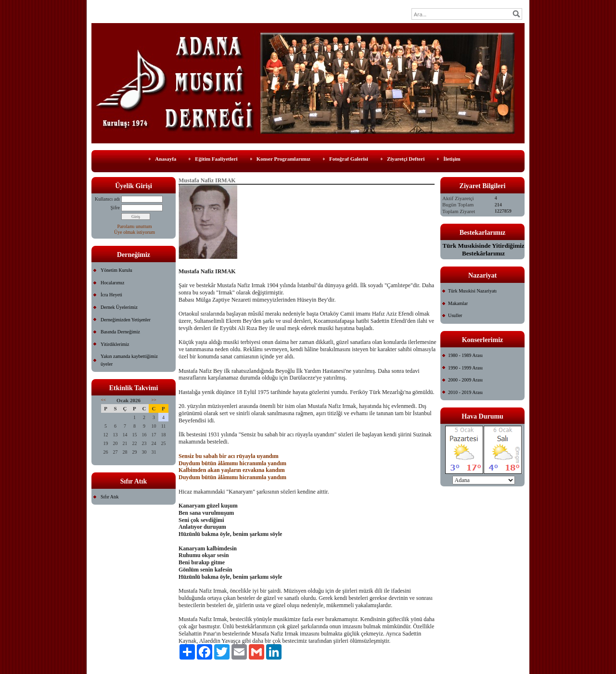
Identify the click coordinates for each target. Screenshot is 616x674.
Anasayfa (166, 159)
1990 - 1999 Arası (465, 368)
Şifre (115, 208)
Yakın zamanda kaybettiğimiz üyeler (129, 360)
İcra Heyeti (111, 295)
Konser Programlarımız (283, 159)
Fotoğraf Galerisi (349, 159)
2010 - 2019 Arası (465, 392)
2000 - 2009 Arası (465, 380)
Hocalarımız (112, 283)
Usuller (455, 315)
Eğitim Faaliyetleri (216, 159)
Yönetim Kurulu (116, 270)
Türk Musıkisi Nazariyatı (472, 291)
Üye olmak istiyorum (135, 232)
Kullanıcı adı (107, 199)
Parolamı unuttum (135, 226)
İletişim (452, 159)
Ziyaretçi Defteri (406, 159)
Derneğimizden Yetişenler (126, 320)
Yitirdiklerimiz (115, 344)
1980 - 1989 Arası (465, 355)
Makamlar (458, 303)
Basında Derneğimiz (120, 332)
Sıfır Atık (110, 497)
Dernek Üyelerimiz (119, 307)
